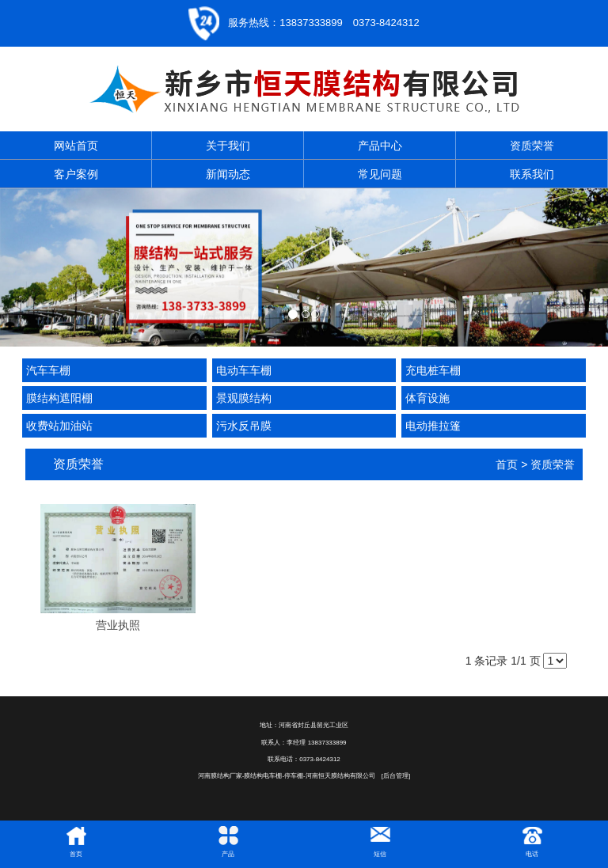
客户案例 (76, 174)
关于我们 (228, 146)
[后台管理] (396, 776)
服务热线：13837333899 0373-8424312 (323, 23)
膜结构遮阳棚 (59, 398)
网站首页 (76, 146)
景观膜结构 (244, 398)
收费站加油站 (59, 426)
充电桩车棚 (433, 370)
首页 (507, 464)
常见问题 (380, 174)
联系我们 (532, 174)
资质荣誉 (532, 146)
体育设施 (427, 398)
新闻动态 (228, 174)
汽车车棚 (48, 370)
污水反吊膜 (244, 426)
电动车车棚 (244, 370)
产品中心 (380, 146)
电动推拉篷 (433, 426)
